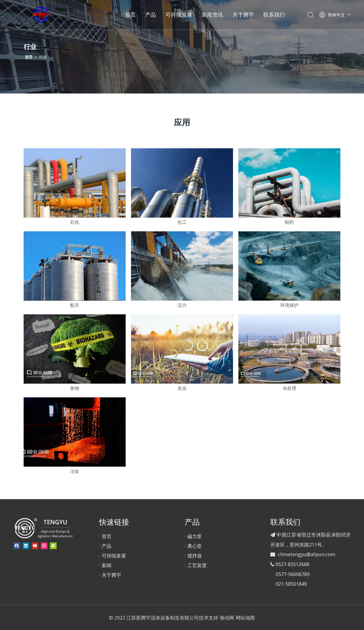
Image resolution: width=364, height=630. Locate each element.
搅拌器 (195, 556)
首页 (130, 15)
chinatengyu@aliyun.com (307, 554)
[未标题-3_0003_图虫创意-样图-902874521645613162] (75, 349)
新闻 (107, 565)
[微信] (53, 546)
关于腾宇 (243, 15)
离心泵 (195, 546)
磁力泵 (195, 536)
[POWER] (182, 183)
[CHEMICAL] (75, 266)
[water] (182, 266)
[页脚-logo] (43, 528)
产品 (151, 15)
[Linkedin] (26, 546)
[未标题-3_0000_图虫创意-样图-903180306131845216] (75, 432)
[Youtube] (35, 546)
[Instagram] (44, 546)
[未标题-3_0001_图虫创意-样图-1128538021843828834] (289, 349)
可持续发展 (179, 15)
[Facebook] (17, 546)
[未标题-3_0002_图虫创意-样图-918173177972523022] (182, 349)
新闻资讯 (212, 15)
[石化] (75, 183)
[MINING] (289, 266)
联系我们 (274, 15)
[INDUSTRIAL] (289, 183)
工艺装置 (197, 565)
